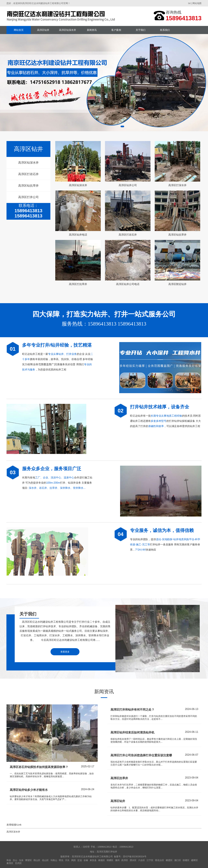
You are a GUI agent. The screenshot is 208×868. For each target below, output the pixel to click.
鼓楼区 (186, 860)
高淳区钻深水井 (68, 30)
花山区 (45, 860)
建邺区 (195, 860)
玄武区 (18, 863)
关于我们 (141, 30)
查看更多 (65, 652)
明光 (61, 860)
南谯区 (102, 860)
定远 (80, 860)
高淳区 (125, 860)
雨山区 (37, 860)
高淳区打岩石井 (28, 174)
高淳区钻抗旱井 (28, 186)
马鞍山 (54, 860)
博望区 (28, 860)
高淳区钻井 (43, 30)
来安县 (93, 860)
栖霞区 (169, 860)
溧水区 (133, 860)
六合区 (142, 860)
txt (189, 3)
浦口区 (178, 860)
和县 (9, 860)
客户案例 (116, 30)
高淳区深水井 (13, 832)
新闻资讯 (92, 30)
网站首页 (19, 30)
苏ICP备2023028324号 (135, 856)
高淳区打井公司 (28, 197)
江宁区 (150, 860)
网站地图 (197, 3)
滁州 (117, 860)
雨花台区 (160, 860)
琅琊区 (110, 860)
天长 (67, 860)
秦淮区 (10, 863)
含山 (15, 860)
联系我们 (165, 30)
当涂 (21, 860)
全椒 (86, 860)
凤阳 (73, 860)
